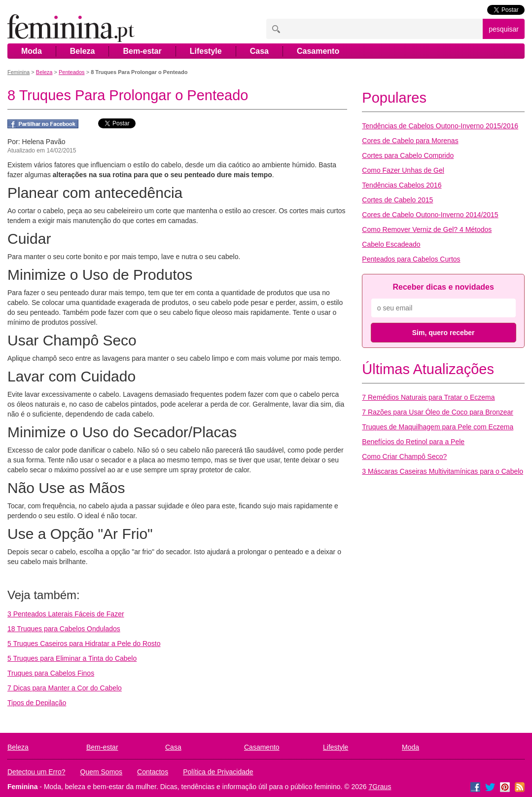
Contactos (153, 772)
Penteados (72, 72)
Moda (32, 51)
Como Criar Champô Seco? (404, 456)
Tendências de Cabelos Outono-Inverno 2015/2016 (440, 126)
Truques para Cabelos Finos (51, 673)
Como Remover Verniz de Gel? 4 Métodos (427, 229)
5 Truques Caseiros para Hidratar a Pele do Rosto (84, 644)
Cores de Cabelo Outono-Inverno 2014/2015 (430, 215)
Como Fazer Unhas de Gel (403, 170)
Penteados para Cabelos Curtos (411, 259)
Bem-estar (142, 51)
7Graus (380, 787)
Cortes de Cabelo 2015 (397, 200)
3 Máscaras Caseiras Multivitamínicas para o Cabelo (443, 471)
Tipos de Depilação (37, 703)
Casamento (318, 51)
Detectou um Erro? (36, 772)
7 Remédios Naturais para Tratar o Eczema (428, 397)
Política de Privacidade (218, 772)
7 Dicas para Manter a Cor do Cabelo (65, 688)
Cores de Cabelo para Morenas (410, 141)
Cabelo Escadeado (391, 244)
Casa (259, 51)
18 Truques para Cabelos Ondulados (64, 629)
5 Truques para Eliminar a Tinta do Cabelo (72, 658)
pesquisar (504, 29)
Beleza (83, 51)
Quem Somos (102, 772)
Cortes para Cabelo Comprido (408, 155)
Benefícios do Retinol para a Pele (413, 442)
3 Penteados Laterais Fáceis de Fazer (66, 614)
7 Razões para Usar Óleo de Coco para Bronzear (438, 412)
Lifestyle (206, 51)
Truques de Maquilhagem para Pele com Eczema (438, 427)
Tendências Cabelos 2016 (402, 185)
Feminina (18, 72)
